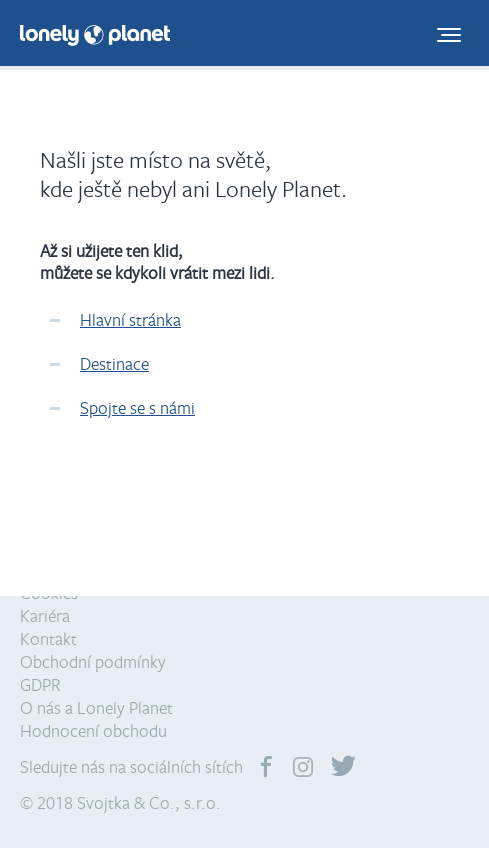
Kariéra (45, 615)
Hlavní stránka (130, 319)
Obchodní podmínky (93, 661)
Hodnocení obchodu (93, 730)
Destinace (114, 363)
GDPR (40, 684)
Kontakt (48, 638)
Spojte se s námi (137, 407)
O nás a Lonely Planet (96, 707)
